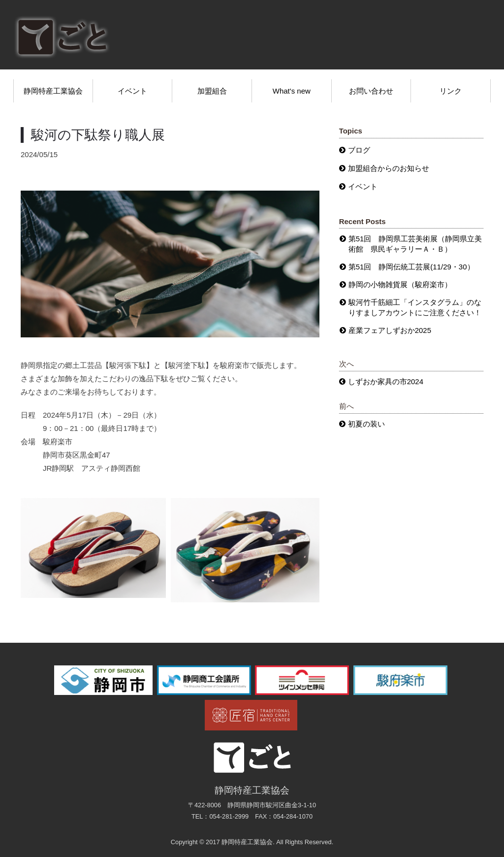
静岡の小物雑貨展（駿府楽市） (400, 284)
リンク (451, 91)
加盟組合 (212, 91)
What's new (292, 91)
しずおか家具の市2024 (386, 381)
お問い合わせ (371, 91)
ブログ (359, 150)
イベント (132, 91)
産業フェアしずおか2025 (390, 330)
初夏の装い (366, 424)
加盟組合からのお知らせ (389, 168)
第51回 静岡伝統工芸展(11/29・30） (411, 267)
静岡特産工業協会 (53, 91)
